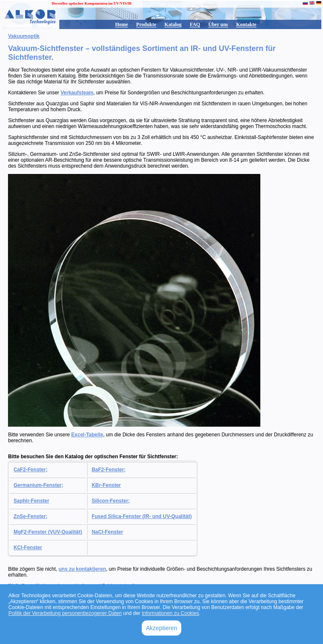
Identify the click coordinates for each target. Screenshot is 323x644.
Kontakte (246, 24)
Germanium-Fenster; (38, 485)
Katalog (173, 24)
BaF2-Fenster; (109, 470)
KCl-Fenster (28, 548)
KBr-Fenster (106, 485)
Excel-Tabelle (87, 435)
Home (122, 24)
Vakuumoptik (24, 36)
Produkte (146, 24)
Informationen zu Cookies (170, 613)
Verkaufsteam (77, 93)
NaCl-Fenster (107, 532)
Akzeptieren (161, 628)
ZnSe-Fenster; (30, 516)
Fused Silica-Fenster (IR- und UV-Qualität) (142, 516)
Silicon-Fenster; (111, 501)
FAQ (195, 24)
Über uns (218, 24)
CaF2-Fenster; (30, 470)
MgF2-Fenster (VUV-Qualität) (48, 532)
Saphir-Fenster (31, 501)
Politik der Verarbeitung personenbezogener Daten (65, 613)
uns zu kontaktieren (82, 569)
